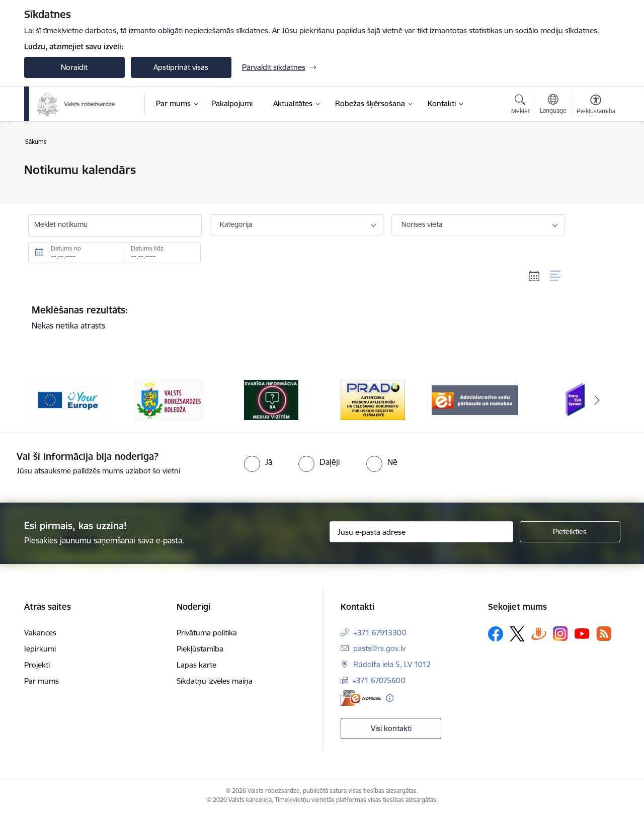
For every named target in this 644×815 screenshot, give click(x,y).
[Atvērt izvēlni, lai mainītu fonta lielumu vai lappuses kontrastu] (596, 106)
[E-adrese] (361, 698)
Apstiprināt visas (181, 67)
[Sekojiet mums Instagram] (560, 634)
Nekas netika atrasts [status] (297, 317)
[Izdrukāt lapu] (595, 166)
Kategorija (236, 224)
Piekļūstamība (200, 649)
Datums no (66, 248)
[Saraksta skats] (556, 276)
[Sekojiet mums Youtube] (582, 633)
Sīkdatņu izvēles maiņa (215, 681)
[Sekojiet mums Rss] (604, 634)
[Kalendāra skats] (534, 276)
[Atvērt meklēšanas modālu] (520, 106)
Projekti (37, 665)
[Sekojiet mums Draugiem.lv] (539, 634)
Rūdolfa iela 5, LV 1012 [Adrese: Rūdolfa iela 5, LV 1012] (392, 664)
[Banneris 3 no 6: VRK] (271, 399)
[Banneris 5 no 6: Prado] (475, 399)
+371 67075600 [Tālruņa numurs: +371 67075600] (379, 680)
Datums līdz (147, 248)
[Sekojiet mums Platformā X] (517, 634)
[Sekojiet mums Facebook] (496, 634)
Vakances (40, 633)
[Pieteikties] (570, 532)
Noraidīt (74, 67)
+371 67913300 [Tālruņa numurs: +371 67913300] (380, 633)
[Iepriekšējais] (47, 400)
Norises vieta (422, 224)
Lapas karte (196, 665)
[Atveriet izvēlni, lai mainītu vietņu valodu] (553, 105)
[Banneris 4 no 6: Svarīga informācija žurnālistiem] (373, 399)
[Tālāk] (597, 400)
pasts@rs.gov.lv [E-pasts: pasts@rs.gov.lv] (379, 648)
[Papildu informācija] (390, 698)
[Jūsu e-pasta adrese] (421, 532)
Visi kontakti (391, 728)
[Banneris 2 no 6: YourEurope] (169, 399)
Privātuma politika (207, 633)
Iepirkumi (40, 649)
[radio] (258, 462)
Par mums (42, 681)
